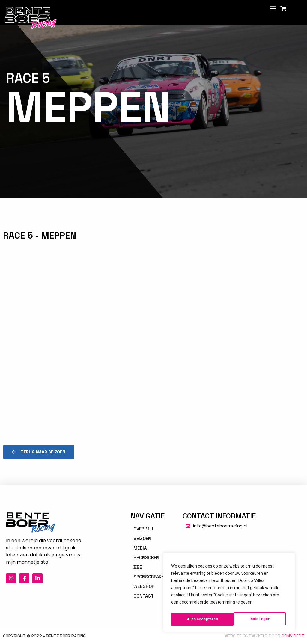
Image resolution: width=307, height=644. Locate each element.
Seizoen (142, 538)
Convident (293, 636)
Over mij (143, 529)
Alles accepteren (256, 619)
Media (140, 548)
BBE (138, 567)
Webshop (144, 586)
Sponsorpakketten (156, 577)
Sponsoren (146, 558)
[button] (273, 8)
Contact (144, 596)
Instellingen (197, 619)
